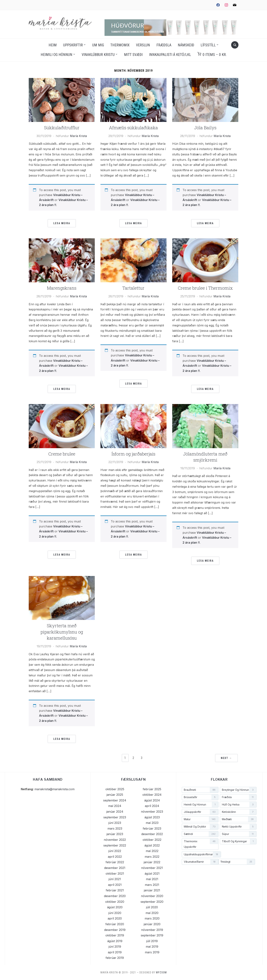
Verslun (143, 45)
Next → (226, 758)
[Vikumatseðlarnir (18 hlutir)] (200, 862)
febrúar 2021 (115, 890)
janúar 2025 (115, 795)
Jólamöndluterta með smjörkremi (205, 457)
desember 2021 (115, 868)
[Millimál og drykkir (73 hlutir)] (200, 827)
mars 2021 (152, 885)
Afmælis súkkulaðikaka (133, 128)
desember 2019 (115, 930)
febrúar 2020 (115, 924)
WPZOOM (161, 972)
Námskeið (186, 45)
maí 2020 (152, 913)
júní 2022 (115, 851)
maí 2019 (152, 947)
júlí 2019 (152, 941)
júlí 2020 (152, 907)
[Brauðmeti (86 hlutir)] (200, 790)
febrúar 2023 (152, 828)
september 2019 (152, 935)
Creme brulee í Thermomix (205, 288)
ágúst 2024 (152, 800)
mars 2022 (152, 857)
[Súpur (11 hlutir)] (238, 834)
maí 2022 (152, 851)
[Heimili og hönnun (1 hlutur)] (200, 805)
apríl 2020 (115, 918)
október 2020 (115, 902)
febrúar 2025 (152, 789)
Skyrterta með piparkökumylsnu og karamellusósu (62, 632)
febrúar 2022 (115, 862)
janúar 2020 (152, 924)
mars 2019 (152, 952)
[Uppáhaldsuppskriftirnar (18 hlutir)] (201, 854)
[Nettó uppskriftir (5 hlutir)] (238, 827)
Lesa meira (62, 223)
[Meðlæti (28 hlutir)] (238, 819)
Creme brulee (62, 454)
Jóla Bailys (205, 128)
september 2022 (115, 845)
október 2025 (115, 789)
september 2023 (115, 817)
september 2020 (152, 902)
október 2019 (115, 935)
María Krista (78, 136)
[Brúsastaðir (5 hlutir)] (200, 797)
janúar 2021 (152, 890)
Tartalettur (133, 288)
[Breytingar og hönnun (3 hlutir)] (238, 790)
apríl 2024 (152, 806)
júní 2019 (115, 947)
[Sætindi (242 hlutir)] (200, 834)
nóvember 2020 (152, 896)
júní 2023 (115, 823)
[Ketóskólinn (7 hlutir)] (238, 812)
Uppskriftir (73, 45)
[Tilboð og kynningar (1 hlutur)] (238, 841)
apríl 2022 (115, 857)
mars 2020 (152, 918)
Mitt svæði (133, 55)
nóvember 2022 (115, 840)
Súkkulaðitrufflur (62, 128)
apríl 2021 (115, 885)
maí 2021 (152, 879)
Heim (53, 45)
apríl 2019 (115, 952)
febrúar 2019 (115, 958)
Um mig (98, 45)
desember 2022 (152, 834)
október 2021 (115, 874)
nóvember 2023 (152, 812)
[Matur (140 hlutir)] (200, 819)
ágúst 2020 (115, 907)
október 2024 (152, 795)
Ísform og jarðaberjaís (133, 454)
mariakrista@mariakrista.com (54, 789)
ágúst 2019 (115, 941)
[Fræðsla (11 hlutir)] (238, 797)
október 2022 (152, 840)
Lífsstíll (208, 45)
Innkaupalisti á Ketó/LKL (170, 55)
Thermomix (120, 45)
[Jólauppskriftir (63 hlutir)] (200, 812)
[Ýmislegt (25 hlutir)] (237, 862)
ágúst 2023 (152, 817)
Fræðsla (164, 45)
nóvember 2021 (152, 868)
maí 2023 (152, 823)
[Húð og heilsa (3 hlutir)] (238, 805)
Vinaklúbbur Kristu (98, 55)
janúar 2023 (115, 834)
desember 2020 (115, 896)
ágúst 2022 (152, 845)
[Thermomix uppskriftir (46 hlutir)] (200, 844)
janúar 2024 (115, 812)
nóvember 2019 (152, 930)
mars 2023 (115, 828)
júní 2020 (115, 913)
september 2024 (115, 800)
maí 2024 (115, 806)
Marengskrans (62, 288)
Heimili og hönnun (56, 55)
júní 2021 (115, 879)
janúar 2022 (152, 862)
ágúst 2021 (152, 874)
